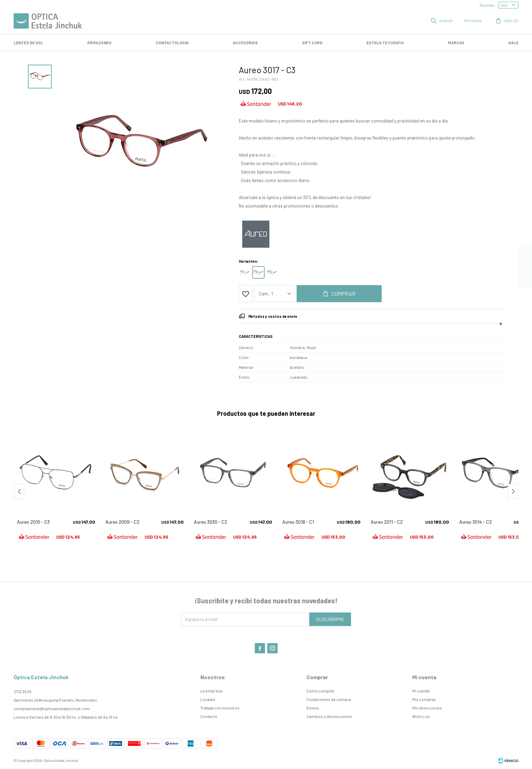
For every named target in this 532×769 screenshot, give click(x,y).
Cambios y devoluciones (329, 716)
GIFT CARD (312, 43)
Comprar (344, 293)
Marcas (456, 43)
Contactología (172, 43)
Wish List (421, 716)
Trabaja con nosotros (220, 708)
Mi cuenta (421, 691)
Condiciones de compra (329, 699)
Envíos (313, 708)
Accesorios (245, 43)
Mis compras (424, 699)
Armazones (99, 43)
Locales (208, 699)
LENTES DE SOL (28, 43)
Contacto (209, 716)
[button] (513, 492)
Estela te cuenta (385, 43)
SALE (513, 43)
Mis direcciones (427, 708)
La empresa (211, 691)
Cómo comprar (321, 691)
